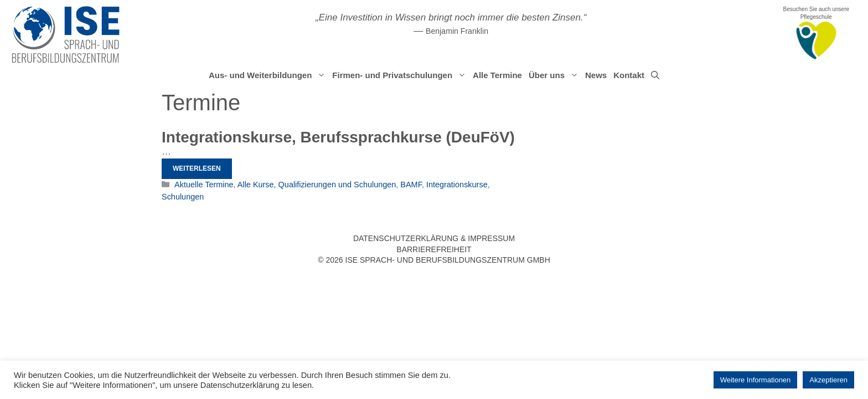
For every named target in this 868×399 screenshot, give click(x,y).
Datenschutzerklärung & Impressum (434, 238)
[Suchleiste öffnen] (655, 75)
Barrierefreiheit (434, 249)
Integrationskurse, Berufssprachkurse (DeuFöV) (338, 137)
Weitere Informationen (756, 380)
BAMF (411, 185)
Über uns (555, 75)
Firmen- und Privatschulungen (401, 75)
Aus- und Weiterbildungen (269, 75)
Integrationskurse (457, 185)
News (596, 75)
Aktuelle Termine (204, 185)
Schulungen (183, 197)
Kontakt (629, 75)
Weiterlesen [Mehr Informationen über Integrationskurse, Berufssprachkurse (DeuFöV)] (197, 168)
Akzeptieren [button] (828, 380)
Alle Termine (497, 75)
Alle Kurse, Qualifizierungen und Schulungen (317, 185)
